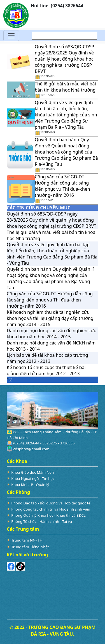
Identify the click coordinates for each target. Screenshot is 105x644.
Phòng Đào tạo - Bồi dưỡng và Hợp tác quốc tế (51, 503)
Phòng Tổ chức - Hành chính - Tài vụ (42, 521)
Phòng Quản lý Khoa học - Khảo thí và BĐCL (48, 515)
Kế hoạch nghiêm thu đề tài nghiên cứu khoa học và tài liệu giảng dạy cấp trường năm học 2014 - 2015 (50, 318)
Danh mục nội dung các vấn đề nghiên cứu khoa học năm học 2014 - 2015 (52, 334)
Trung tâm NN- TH (27, 540)
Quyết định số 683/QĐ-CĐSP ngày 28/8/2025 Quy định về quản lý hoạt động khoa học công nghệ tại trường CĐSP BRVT (64, 59)
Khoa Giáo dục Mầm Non (32, 472)
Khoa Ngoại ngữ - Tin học (33, 478)
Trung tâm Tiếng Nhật (30, 547)
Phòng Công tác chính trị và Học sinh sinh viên (51, 509)
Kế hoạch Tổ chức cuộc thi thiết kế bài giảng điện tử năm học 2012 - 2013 (46, 370)
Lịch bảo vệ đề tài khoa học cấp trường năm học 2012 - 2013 (47, 358)
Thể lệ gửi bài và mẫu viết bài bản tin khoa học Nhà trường (65, 87)
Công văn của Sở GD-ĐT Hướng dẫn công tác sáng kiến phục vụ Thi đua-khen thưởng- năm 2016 (62, 186)
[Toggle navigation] (11, 36)
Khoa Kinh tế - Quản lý (30, 485)
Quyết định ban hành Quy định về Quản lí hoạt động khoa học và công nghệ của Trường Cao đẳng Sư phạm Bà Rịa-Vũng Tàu (66, 152)
